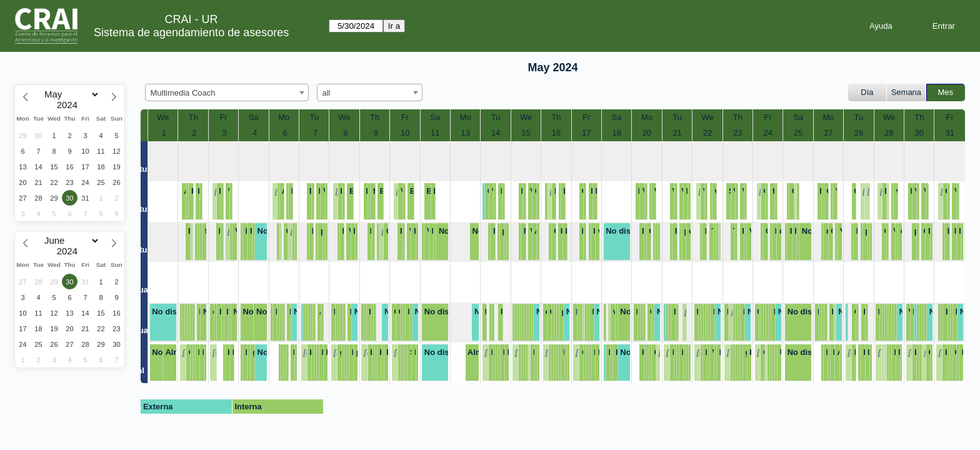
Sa (254, 117)
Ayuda (881, 26)
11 (435, 133)
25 (798, 133)
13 (465, 133)
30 (919, 133)
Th (193, 117)
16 (556, 133)
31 (950, 133)
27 (828, 133)
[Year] (70, 105)
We (163, 117)
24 (768, 133)
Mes (946, 92)
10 (405, 133)
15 (526, 133)
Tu (314, 117)
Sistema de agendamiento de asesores (191, 32)
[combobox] (227, 92)
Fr (223, 117)
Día (867, 92)
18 (616, 133)
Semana (906, 92)
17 (586, 133)
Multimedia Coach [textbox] (183, 93)
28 (859, 133)
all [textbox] (327, 93)
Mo (284, 117)
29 (889, 133)
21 (677, 133)
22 (707, 133)
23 (737, 133)
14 (496, 133)
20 (647, 133)
